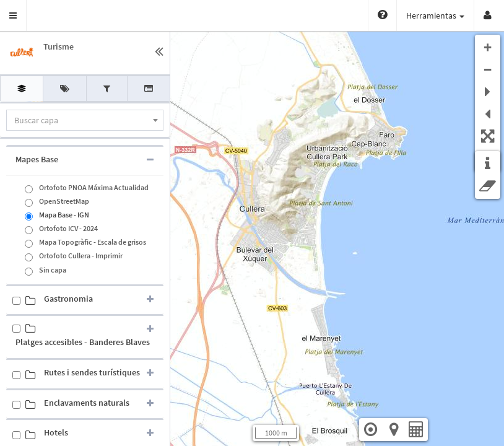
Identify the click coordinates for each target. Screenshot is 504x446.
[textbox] (85, 120)
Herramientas (435, 15)
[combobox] (85, 120)
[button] (13, 15)
